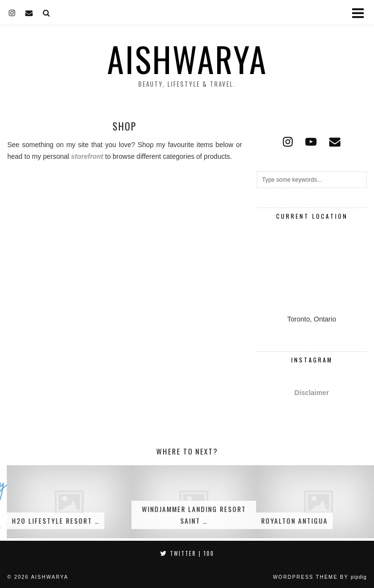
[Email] (29, 12)
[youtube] (311, 142)
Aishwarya (187, 59)
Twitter (187, 553)
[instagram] (12, 12)
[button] (361, 12)
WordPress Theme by (320, 577)
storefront (87, 156)
